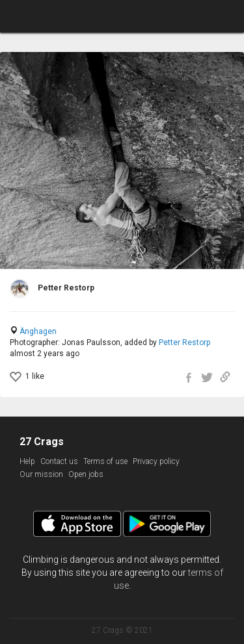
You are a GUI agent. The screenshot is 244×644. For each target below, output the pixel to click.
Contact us (59, 461)
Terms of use (105, 461)
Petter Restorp (184, 342)
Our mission (41, 474)
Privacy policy (156, 461)
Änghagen (38, 331)
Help (27, 461)
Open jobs (86, 474)
